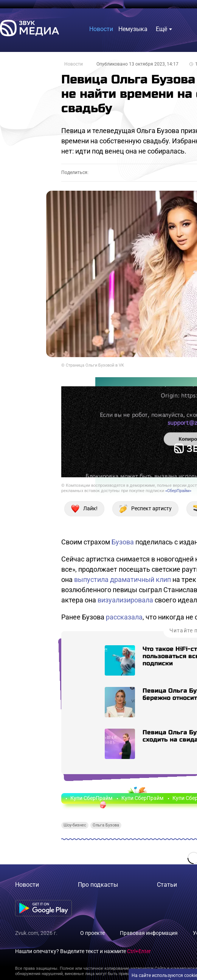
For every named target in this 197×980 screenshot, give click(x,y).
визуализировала (125, 600)
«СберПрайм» (178, 491)
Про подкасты (98, 885)
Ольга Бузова (106, 825)
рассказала (124, 617)
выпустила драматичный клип (123, 579)
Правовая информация (149, 933)
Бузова (123, 542)
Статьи (167, 885)
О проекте (92, 933)
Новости (74, 64)
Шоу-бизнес (75, 825)
